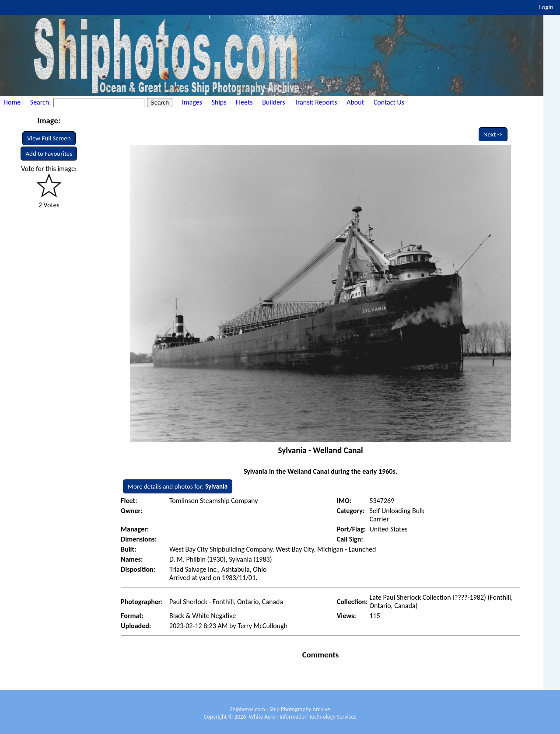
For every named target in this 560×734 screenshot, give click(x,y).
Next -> (493, 134)
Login (546, 7)
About (355, 102)
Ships (219, 102)
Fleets (244, 102)
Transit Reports (316, 102)
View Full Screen (49, 138)
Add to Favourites (49, 154)
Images (192, 102)
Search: (41, 102)
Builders (273, 102)
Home (12, 102)
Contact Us (389, 102)
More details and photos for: (178, 486)
